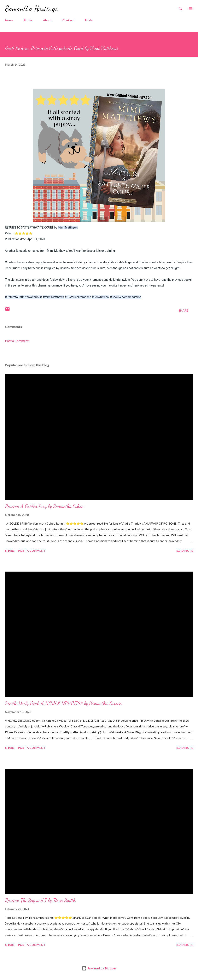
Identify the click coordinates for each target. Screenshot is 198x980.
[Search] (181, 7)
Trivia (88, 20)
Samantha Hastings (31, 9)
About (47, 20)
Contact (68, 20)
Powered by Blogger (99, 968)
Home (9, 20)
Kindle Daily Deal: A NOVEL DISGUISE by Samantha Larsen (63, 703)
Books (28, 20)
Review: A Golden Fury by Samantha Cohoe (44, 506)
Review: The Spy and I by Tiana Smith (40, 900)
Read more (184, 551)
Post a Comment (17, 341)
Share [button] (183, 310)
